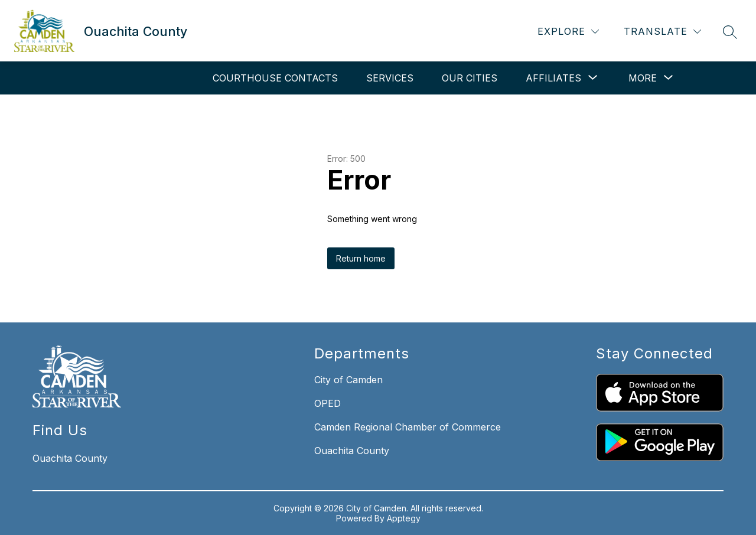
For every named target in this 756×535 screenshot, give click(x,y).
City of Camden (348, 380)
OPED (328, 403)
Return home (361, 258)
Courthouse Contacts (275, 78)
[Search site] (730, 32)
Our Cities (470, 78)
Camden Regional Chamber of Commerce (408, 427)
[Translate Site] (662, 32)
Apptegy (404, 518)
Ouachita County (352, 451)
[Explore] (568, 32)
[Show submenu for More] (643, 78)
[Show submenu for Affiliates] (553, 78)
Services (390, 78)
